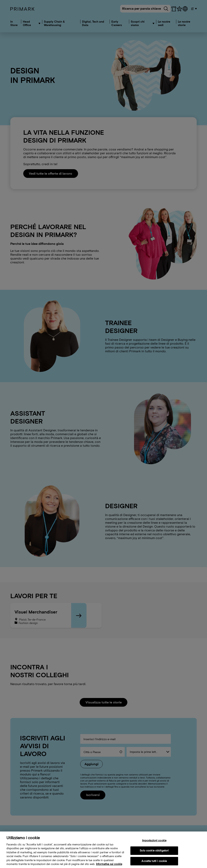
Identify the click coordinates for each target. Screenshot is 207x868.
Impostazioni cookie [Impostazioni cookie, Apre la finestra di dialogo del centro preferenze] (154, 844)
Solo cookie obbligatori (154, 854)
